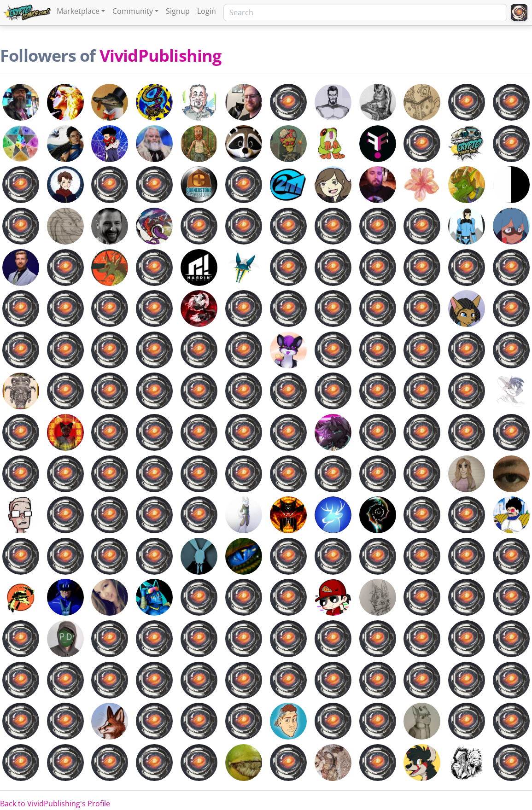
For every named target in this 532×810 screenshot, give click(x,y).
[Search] (365, 12)
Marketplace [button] (78, 11)
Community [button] (133, 11)
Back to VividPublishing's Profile (55, 804)
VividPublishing (161, 55)
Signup (178, 11)
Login (207, 11)
